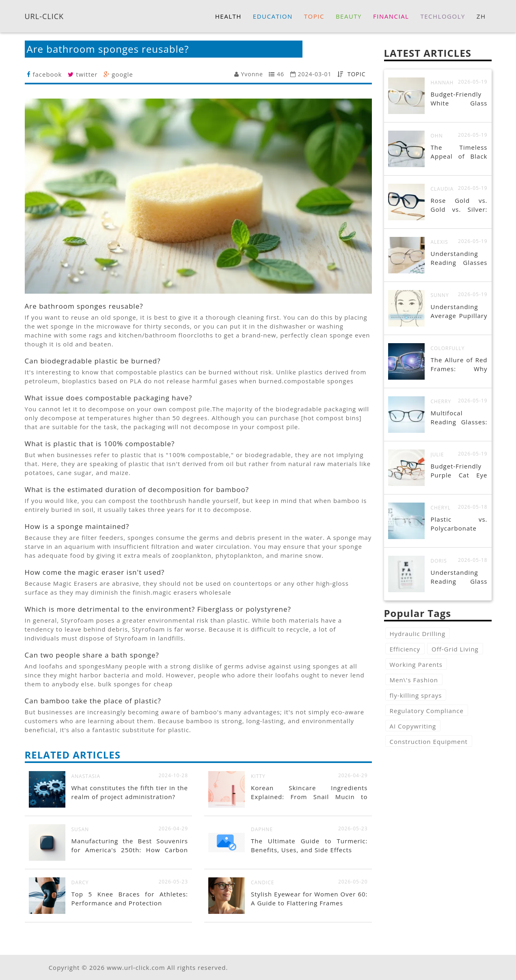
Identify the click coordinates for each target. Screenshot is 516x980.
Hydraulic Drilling (418, 634)
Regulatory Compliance (427, 711)
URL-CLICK (44, 16)
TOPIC (357, 74)
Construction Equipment (429, 741)
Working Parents (416, 664)
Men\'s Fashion (414, 680)
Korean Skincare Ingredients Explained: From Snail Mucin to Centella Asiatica (309, 797)
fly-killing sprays (416, 695)
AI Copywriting (413, 726)
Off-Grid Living (455, 649)
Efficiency (405, 649)
